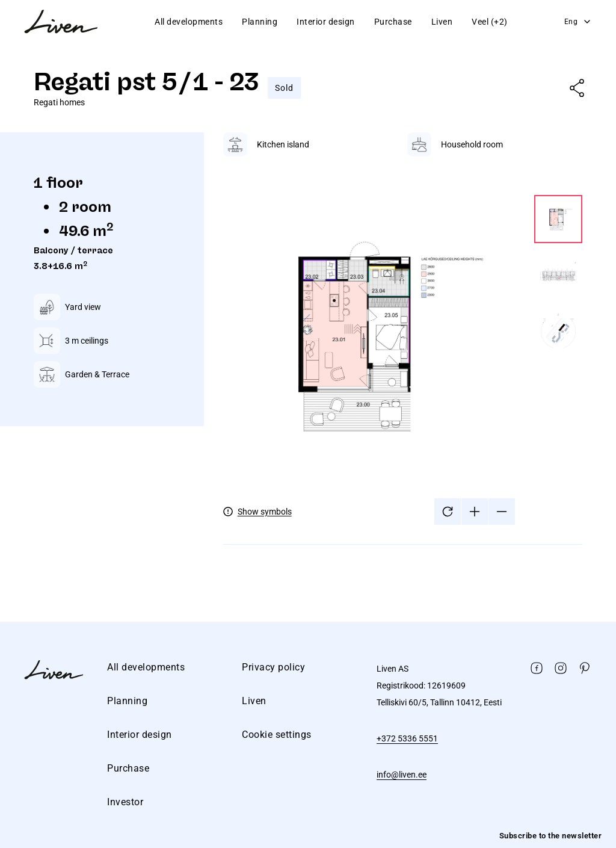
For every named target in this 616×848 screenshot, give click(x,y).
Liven (442, 22)
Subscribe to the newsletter (551, 836)
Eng (578, 22)
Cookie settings (277, 735)
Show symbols (265, 512)
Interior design (326, 22)
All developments (189, 22)
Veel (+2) (490, 22)
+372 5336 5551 (407, 738)
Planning (260, 22)
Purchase (393, 22)
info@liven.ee (402, 775)
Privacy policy (273, 667)
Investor (125, 802)
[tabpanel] (403, 348)
